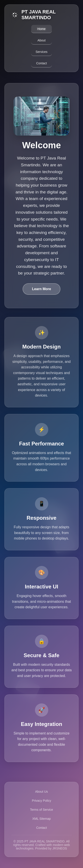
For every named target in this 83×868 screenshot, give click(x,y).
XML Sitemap (42, 819)
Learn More (41, 289)
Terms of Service (41, 810)
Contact (41, 63)
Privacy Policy (41, 801)
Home (41, 29)
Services (42, 52)
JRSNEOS (60, 848)
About (41, 40)
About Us (42, 792)
